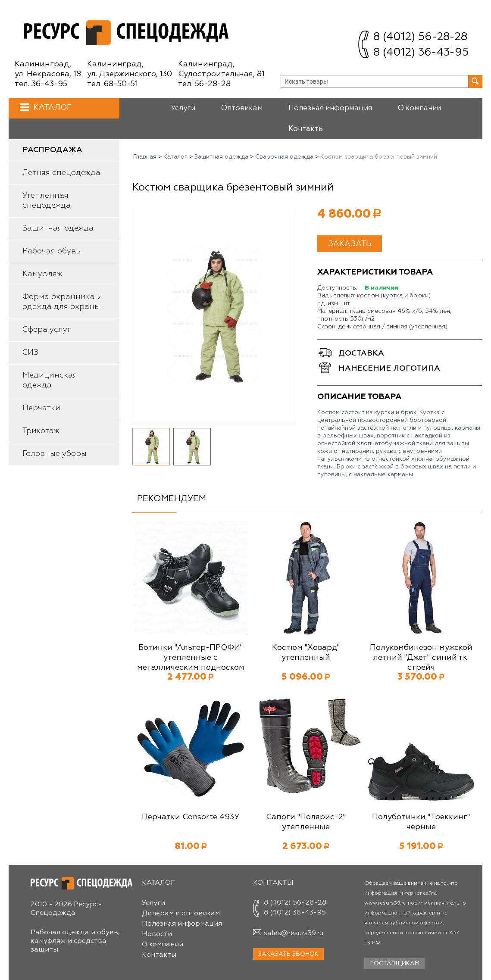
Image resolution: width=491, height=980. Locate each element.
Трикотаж (41, 431)
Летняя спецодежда (61, 173)
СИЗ (30, 353)
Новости (157, 934)
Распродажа (52, 150)
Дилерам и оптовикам (181, 914)
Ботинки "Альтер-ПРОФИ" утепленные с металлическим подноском (191, 658)
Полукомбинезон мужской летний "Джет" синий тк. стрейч (421, 658)
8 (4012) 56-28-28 (420, 37)
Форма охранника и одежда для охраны (62, 302)
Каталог (52, 108)
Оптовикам (242, 108)
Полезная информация (330, 108)
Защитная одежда (58, 228)
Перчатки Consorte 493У (191, 817)
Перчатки (41, 408)
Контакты (306, 129)
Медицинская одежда (50, 380)
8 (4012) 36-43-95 (421, 53)
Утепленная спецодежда (47, 201)
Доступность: (337, 288)
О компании (419, 108)
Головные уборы (55, 454)
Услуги (183, 108)
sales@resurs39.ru (294, 933)
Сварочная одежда (284, 157)
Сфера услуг (47, 330)
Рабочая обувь (52, 251)
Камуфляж (42, 274)
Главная (145, 157)
